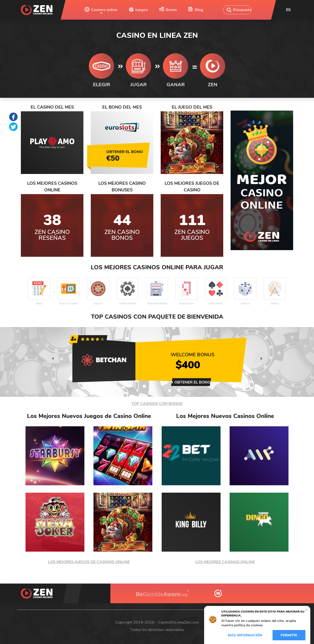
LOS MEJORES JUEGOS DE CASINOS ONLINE (89, 562)
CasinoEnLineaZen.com (179, 622)
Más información (245, 635)
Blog (199, 10)
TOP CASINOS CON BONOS (157, 404)
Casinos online (104, 10)
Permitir (289, 635)
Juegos (142, 10)
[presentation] (52, 358)
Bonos (171, 10)
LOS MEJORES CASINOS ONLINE (225, 562)
